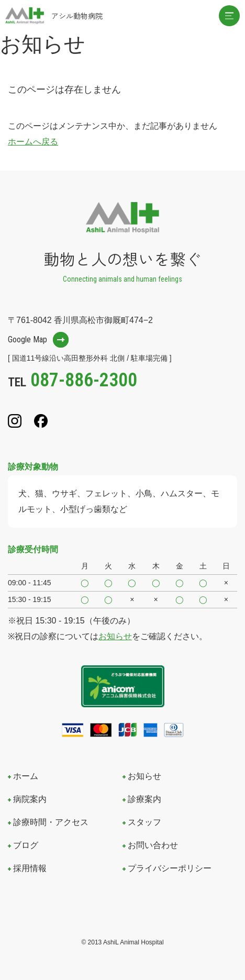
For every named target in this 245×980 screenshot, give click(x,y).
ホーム (26, 776)
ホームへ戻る (33, 142)
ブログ (26, 845)
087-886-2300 (84, 380)
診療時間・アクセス (51, 822)
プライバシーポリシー (170, 868)
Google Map (27, 339)
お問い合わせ (153, 845)
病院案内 (30, 799)
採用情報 (30, 868)
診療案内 (144, 799)
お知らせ (115, 636)
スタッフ (144, 822)
